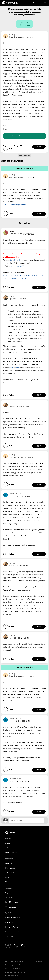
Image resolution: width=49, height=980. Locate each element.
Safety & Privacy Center (17, 961)
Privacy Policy (9, 965)
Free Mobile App (12, 902)
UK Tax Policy (22, 972)
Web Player (10, 897)
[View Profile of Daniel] (11, 231)
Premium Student (12, 932)
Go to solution (26, 25)
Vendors (9, 882)
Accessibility (17, 968)
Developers (10, 868)
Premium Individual (13, 918)
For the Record (11, 852)
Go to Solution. (17, 136)
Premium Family (12, 927)
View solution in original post (14, 205)
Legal (7, 961)
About (8, 843)
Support (9, 893)
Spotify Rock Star (17, 260)
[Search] (34, 3)
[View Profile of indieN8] (12, 296)
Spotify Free (10, 936)
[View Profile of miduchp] (12, 35)
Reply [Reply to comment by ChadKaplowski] (39, 554)
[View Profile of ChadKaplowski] (15, 493)
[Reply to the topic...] (27, 820)
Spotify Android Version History (16, 278)
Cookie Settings (19, 965)
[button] (45, 36)
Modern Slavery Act (11, 972)
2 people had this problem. (14, 146)
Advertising (10, 873)
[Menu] (45, 3)
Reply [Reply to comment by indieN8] (39, 395)
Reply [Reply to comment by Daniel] (39, 288)
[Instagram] (8, 945)
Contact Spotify (11, 907)
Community (10, 3)
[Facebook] (22, 945)
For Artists (9, 863)
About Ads (8, 968)
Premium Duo (11, 922)
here (11, 367)
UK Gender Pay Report (12, 976)
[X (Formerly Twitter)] (15, 945)
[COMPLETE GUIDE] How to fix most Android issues (23, 275)
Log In (40, 3)
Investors (9, 877)
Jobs (7, 848)
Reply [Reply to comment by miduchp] (39, 147)
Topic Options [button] (24, 155)
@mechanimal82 (17, 266)
